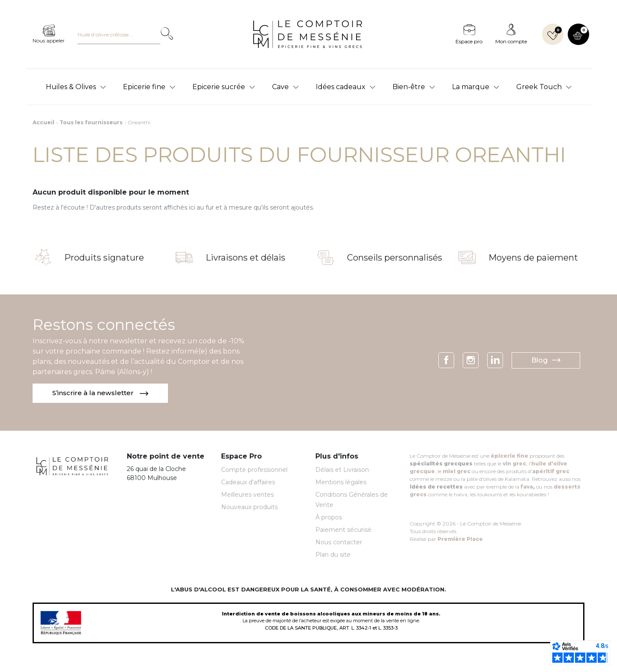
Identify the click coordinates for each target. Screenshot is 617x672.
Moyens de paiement (533, 258)
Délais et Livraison (342, 470)
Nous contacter (339, 543)
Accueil (43, 122)
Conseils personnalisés (395, 258)
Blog (546, 361)
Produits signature (104, 258)
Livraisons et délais (246, 258)
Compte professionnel (254, 470)
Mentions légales (341, 483)
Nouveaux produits (249, 507)
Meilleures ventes (247, 495)
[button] (578, 34)
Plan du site (333, 555)
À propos (329, 518)
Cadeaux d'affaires (248, 483)
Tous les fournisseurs (91, 122)
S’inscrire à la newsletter (101, 393)
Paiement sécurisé (343, 530)
